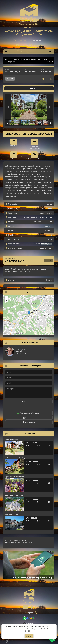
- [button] (6, 300)
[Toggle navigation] (50, 52)
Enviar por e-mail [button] (29, 402)
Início (8, 59)
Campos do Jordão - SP (28, 59)
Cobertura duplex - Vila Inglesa (17, 458)
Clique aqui (10, 542)
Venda (15, 59)
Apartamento (43, 59)
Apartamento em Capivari (15, 477)
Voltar (50, 62)
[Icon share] (22, 45)
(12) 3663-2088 (38, 40)
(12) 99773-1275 (21, 354)
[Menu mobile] (6, 52)
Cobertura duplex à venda (15, 495)
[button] (9, 107)
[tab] (12, 88)
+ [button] (6, 297)
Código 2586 (12, 62)
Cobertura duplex (12, 439)
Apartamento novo (12, 514)
